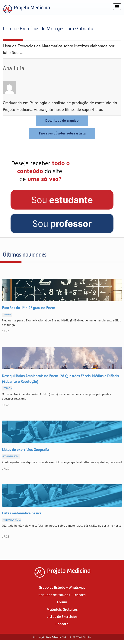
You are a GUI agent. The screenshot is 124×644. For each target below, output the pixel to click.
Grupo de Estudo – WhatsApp (62, 588)
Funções (7, 315)
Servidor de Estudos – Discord (62, 595)
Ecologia (7, 388)
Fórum (62, 602)
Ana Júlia (14, 68)
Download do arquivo (62, 121)
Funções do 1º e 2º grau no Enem (29, 308)
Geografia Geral (11, 456)
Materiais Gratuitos (62, 610)
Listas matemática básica (22, 513)
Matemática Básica (12, 520)
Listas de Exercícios (62, 617)
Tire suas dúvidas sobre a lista (62, 134)
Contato (62, 624)
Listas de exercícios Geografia (25, 450)
